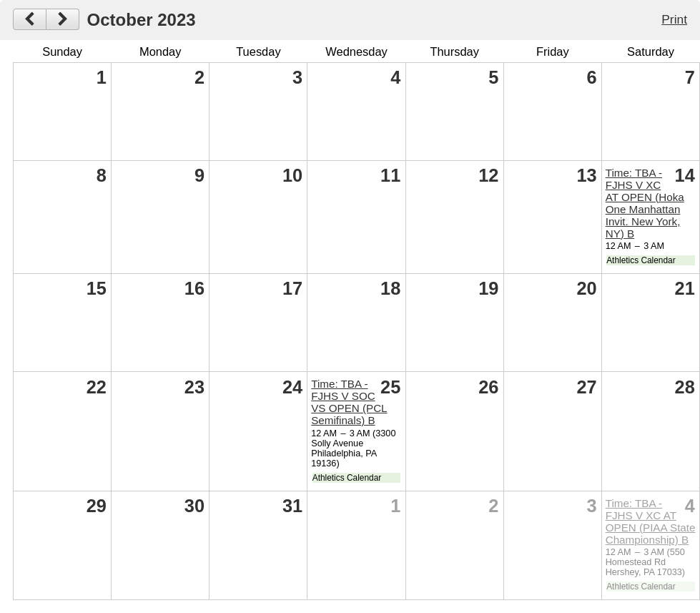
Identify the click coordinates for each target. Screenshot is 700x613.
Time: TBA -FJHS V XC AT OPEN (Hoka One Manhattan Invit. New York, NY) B (645, 203)
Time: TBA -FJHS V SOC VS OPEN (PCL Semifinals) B (349, 402)
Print (674, 19)
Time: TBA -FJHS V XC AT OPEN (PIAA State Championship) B (651, 521)
